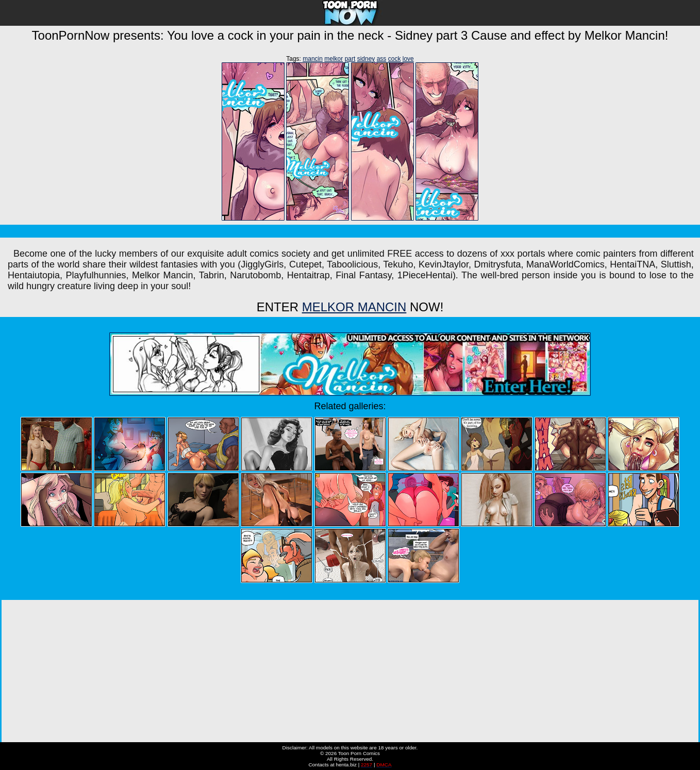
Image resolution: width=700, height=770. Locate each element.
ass (382, 59)
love (408, 59)
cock (395, 59)
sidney (366, 59)
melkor (334, 59)
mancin (313, 59)
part (350, 59)
